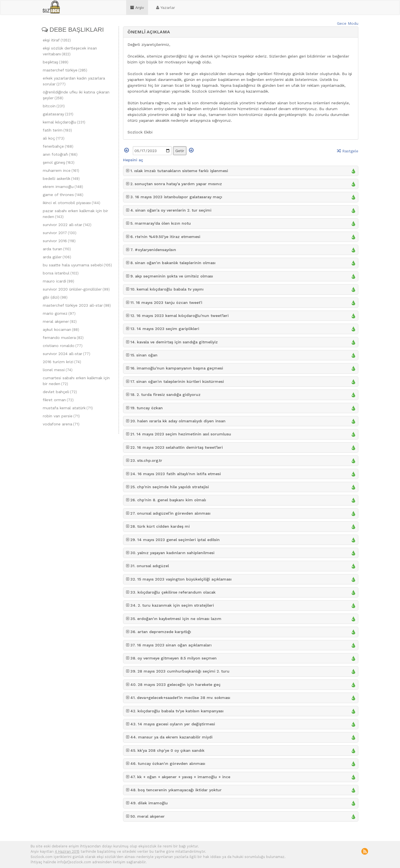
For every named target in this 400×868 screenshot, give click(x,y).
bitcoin (54, 106)
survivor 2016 (59, 241)
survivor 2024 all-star (67, 354)
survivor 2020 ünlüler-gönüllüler (76, 289)
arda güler (57, 257)
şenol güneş (59, 162)
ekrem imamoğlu (63, 187)
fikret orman (58, 400)
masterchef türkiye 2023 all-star (77, 305)
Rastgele (348, 151)
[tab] (241, 32)
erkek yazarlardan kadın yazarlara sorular (74, 81)
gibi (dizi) (55, 297)
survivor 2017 (60, 233)
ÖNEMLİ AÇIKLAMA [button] (149, 32)
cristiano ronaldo (63, 346)
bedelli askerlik (61, 178)
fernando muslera (63, 338)
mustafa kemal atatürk (68, 408)
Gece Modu (348, 23)
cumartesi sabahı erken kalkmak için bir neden (76, 381)
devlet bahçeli (60, 392)
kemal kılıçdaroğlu (64, 122)
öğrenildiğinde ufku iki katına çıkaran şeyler (76, 95)
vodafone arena (61, 424)
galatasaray (58, 114)
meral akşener (60, 321)
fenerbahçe (58, 146)
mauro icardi (58, 281)
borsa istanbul (61, 273)
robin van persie (61, 416)
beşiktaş (56, 62)
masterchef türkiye (65, 70)
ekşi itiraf (57, 40)
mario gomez (59, 313)
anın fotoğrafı (60, 154)
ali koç (54, 138)
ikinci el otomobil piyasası (72, 203)
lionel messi (58, 370)
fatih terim (57, 130)
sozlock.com (51, 7)
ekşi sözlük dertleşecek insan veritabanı (70, 51)
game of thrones (63, 195)
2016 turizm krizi (62, 362)
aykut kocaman (61, 329)
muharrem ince (61, 170)
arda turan (57, 249)
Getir (180, 151)
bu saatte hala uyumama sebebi (77, 265)
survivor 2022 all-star (67, 225)
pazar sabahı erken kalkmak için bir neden (75, 214)
